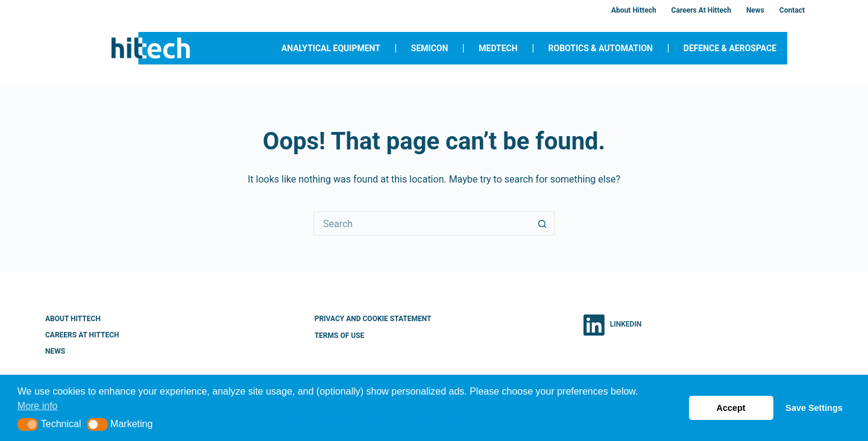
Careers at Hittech (701, 10)
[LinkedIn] (612, 325)
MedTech (498, 48)
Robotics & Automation (601, 48)
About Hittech (634, 10)
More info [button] (38, 406)
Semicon (430, 48)
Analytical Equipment (331, 48)
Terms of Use (340, 336)
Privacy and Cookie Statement (373, 319)
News (755, 10)
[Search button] (542, 224)
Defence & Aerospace (730, 48)
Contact (792, 10)
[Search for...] (422, 224)
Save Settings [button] (814, 408)
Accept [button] (731, 408)
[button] (28, 424)
